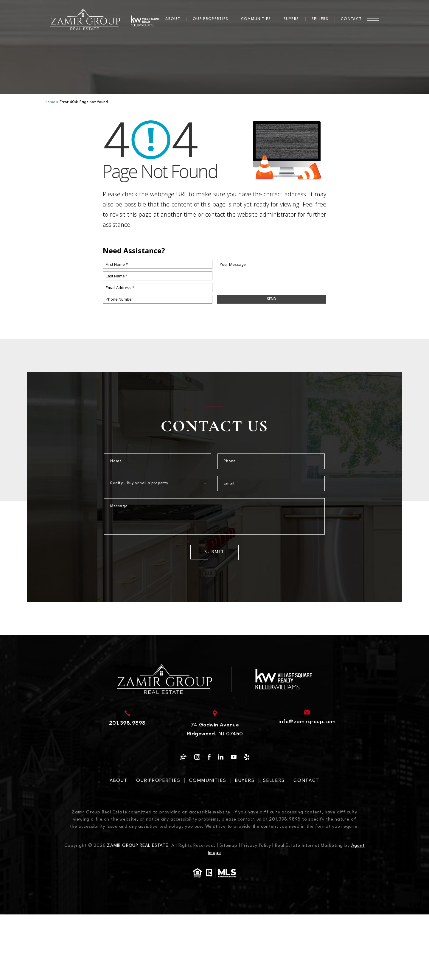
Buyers (291, 19)
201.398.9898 (285, 820)
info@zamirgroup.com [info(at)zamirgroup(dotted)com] (307, 722)
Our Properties (211, 19)
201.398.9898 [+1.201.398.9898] (127, 723)
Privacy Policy (256, 846)
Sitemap (229, 846)
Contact (351, 19)
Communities (256, 19)
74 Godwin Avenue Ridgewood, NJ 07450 (215, 730)
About (173, 19)
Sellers (320, 19)
